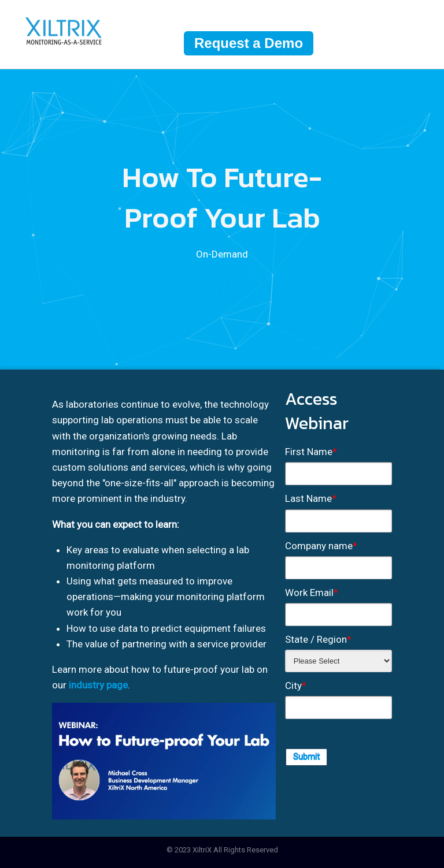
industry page (98, 685)
